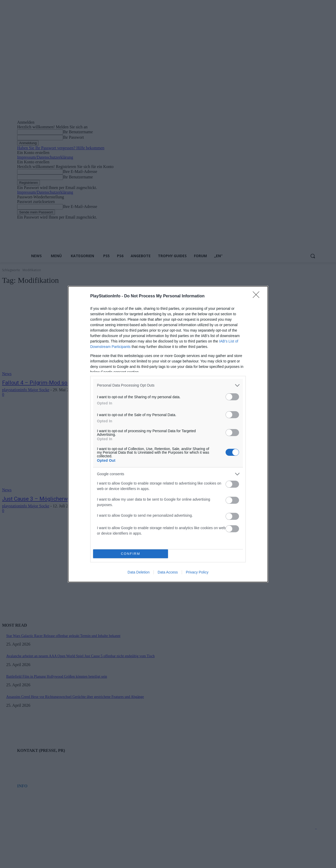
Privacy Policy (197, 572)
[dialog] (168, 434)
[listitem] (168, 385)
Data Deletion (139, 572)
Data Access (168, 572)
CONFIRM (131, 554)
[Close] (258, 296)
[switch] (232, 397)
